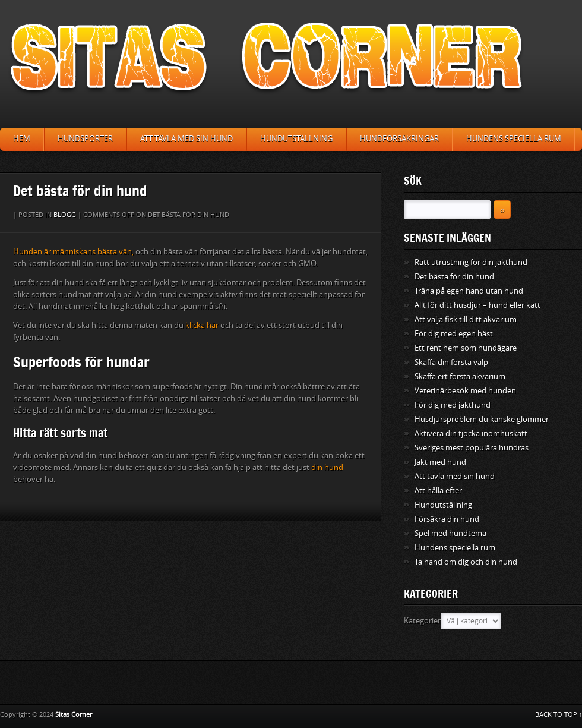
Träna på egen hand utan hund (469, 291)
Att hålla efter (438, 491)
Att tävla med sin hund (186, 139)
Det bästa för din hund (454, 277)
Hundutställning (296, 139)
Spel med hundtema (450, 533)
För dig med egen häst (454, 334)
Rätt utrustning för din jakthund (471, 262)
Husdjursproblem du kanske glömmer (482, 419)
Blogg (65, 215)
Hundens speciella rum (514, 139)
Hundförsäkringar (399, 139)
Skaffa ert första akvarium (460, 376)
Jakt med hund (440, 462)
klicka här (202, 325)
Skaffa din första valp (451, 362)
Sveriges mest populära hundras (472, 448)
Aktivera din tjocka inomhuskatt (471, 434)
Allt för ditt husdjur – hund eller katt (477, 305)
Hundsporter (85, 139)
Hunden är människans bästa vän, (73, 252)
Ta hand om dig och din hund (466, 562)
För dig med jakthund (453, 405)
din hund (327, 467)
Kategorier (422, 621)
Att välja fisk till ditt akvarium (466, 319)
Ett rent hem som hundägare (466, 348)
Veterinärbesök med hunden (465, 391)
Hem (22, 139)
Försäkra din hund (447, 519)
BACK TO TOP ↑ (559, 715)
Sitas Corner (74, 715)
